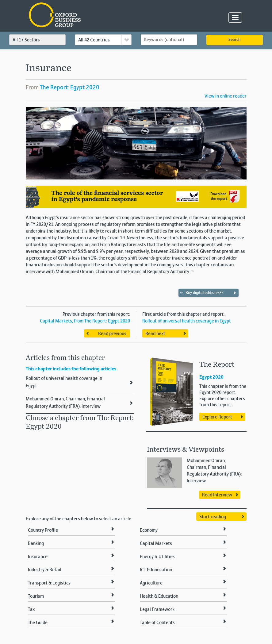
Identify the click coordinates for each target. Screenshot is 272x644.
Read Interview (217, 495)
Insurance (38, 557)
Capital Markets (156, 544)
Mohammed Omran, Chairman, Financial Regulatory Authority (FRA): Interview (65, 403)
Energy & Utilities (157, 557)
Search (234, 40)
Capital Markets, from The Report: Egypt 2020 (85, 321)
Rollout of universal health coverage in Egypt (187, 321)
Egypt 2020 (211, 377)
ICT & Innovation (156, 570)
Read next (155, 334)
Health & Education (159, 596)
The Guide (38, 623)
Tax (31, 610)
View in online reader (226, 96)
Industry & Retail (45, 570)
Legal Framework (157, 610)
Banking (36, 544)
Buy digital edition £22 (202, 293)
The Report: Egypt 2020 (70, 88)
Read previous (112, 334)
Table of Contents (157, 623)
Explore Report (217, 417)
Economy (149, 530)
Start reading (213, 517)
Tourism (36, 596)
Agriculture (151, 583)
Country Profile (43, 530)
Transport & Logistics (49, 583)
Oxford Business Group (90, 15)
